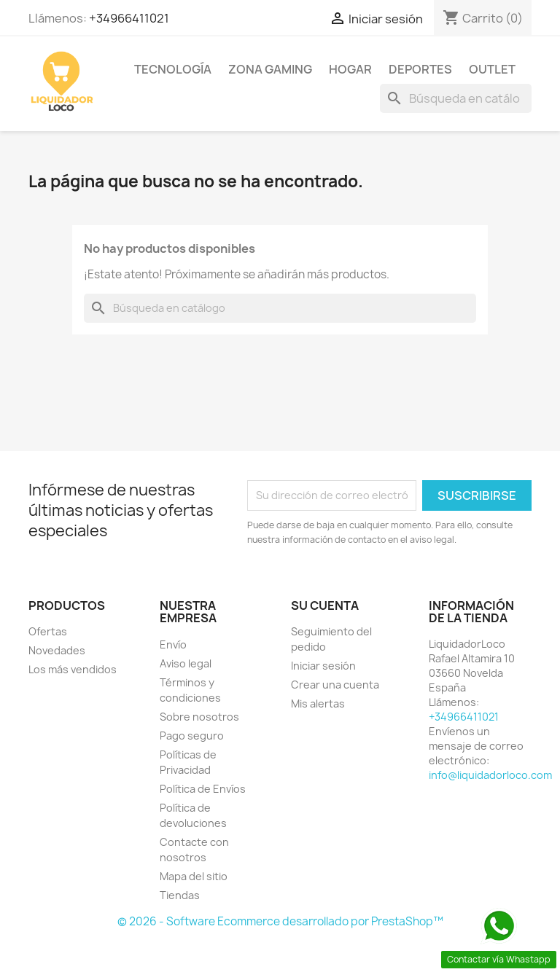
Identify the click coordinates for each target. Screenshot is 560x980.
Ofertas (48, 631)
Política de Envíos (203, 789)
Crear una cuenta (335, 685)
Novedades (57, 650)
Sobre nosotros (199, 717)
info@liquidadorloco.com (490, 775)
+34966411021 (129, 18)
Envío (173, 644)
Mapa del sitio (194, 876)
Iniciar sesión (323, 666)
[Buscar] (456, 98)
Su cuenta (325, 605)
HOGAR (350, 69)
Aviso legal (186, 663)
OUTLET (492, 69)
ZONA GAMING (270, 69)
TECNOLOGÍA (173, 69)
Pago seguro (192, 736)
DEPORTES (420, 69)
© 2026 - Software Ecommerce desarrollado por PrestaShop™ (280, 921)
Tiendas (180, 895)
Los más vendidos (73, 669)
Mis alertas (318, 703)
